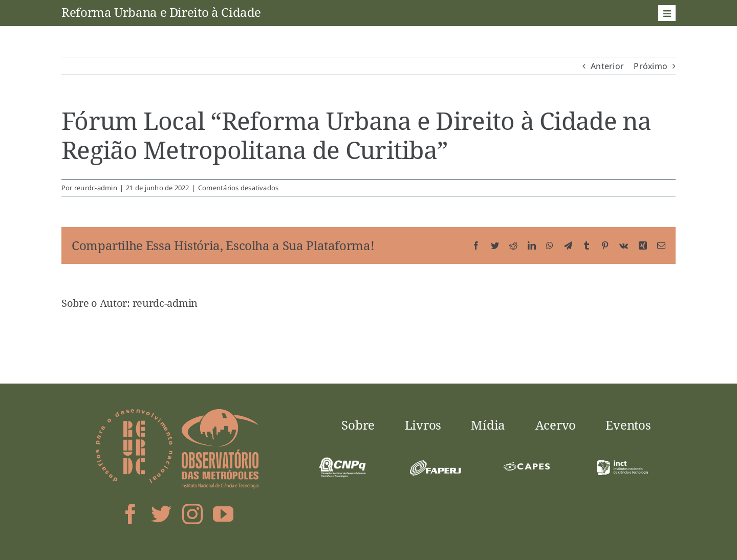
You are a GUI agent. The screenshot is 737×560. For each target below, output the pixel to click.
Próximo (651, 66)
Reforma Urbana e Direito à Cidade (161, 12)
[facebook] (131, 514)
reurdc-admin (96, 188)
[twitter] (161, 514)
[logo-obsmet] (220, 413)
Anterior (607, 66)
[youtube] (223, 514)
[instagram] (192, 514)
